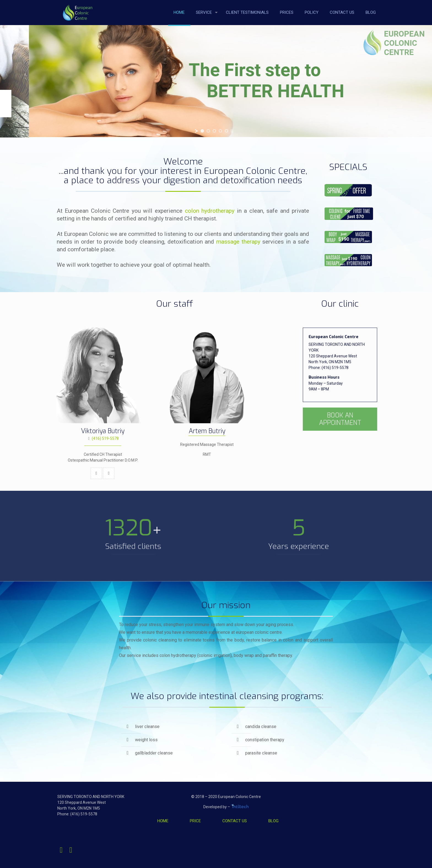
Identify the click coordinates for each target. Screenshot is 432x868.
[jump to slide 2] (208, 131)
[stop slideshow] (232, 131)
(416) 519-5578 (105, 438)
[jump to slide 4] (220, 131)
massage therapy (238, 242)
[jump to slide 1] (202, 131)
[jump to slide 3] (214, 131)
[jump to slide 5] (226, 131)
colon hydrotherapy (210, 211)
